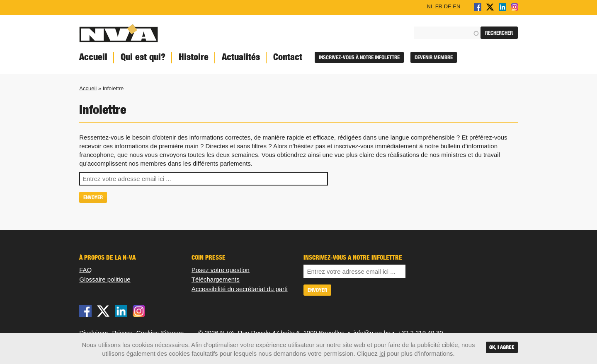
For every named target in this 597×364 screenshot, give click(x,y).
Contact (288, 57)
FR (439, 6)
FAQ (85, 270)
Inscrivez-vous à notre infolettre (359, 57)
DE (448, 6)
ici (382, 353)
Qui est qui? (143, 57)
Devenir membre (434, 57)
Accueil (93, 57)
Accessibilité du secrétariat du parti (240, 289)
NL (430, 6)
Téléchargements (216, 279)
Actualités (241, 57)
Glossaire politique (105, 279)
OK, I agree (502, 347)
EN (456, 6)
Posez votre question (221, 270)
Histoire (194, 57)
